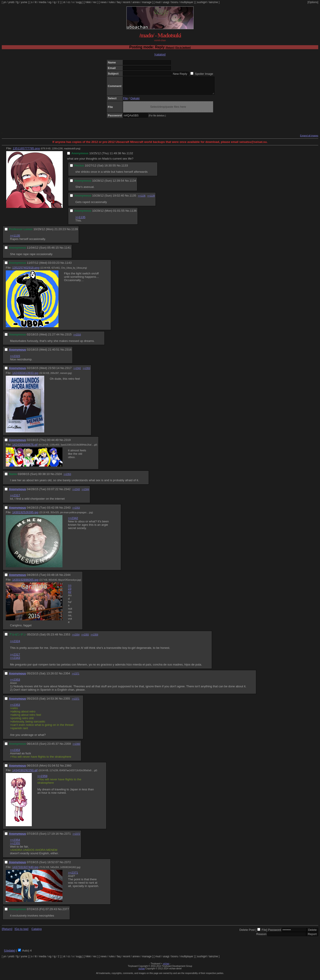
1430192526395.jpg (25, 516)
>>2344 (85, 493)
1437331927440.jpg (25, 870)
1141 (68, 251)
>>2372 (76, 837)
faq (119, 2)
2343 (67, 511)
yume (24, 2)
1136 (133, 214)
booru (175, 2)
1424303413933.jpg (25, 376)
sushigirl (202, 2)
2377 (66, 912)
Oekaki (135, 102)
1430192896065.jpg (25, 583)
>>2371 (76, 677)
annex (136, 2)
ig (55, 2)
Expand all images (309, 139)
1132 (130, 157)
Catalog (36, 932)
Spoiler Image (204, 74)
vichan (166, 967)
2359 (68, 747)
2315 (68, 338)
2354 (67, 677)
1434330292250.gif (25, 774)
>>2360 (76, 747)
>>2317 (15, 499)
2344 (67, 578)
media (43, 2)
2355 (67, 702)
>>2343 (76, 493)
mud (158, 2)
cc (69, 2)
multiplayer (187, 2)
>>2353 (86, 372)
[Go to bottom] (183, 48)
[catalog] (160, 54)
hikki (88, 2)
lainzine (213, 2)
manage (147, 2)
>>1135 (80, 220)
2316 (68, 353)
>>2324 (15, 644)
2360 (68, 769)
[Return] (170, 48)
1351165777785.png (26, 152)
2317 (68, 371)
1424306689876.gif (25, 448)
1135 (133, 199)
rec (95, 2)
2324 (58, 477)
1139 (75, 232)
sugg (79, 2)
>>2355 (85, 638)
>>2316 (77, 338)
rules (112, 2)
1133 (125, 169)
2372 (68, 865)
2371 (68, 837)
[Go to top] (21, 932)
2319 (67, 443)
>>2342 (77, 372)
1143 (68, 266)
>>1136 (142, 199)
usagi (166, 2)
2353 (67, 638)
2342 (67, 492)
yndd (11, 2)
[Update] (10, 954)
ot (64, 2)
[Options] (313, 2)
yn (5, 2)
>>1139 (151, 199)
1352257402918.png (26, 271)
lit (36, 2)
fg (17, 2)
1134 (133, 184)
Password (275, 933)
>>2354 (76, 638)
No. (124, 157)
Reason (261, 937)
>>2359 (94, 638)
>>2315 (15, 359)
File (125, 102)
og (50, 2)
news (104, 2)
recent (127, 2)
